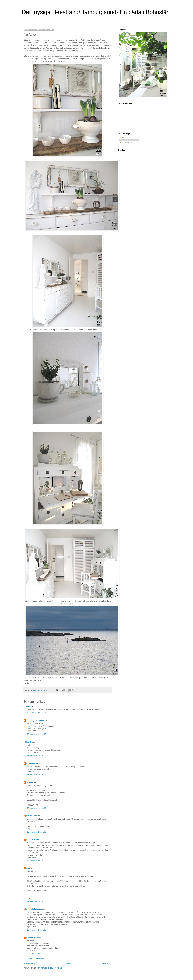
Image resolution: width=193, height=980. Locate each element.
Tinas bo (30, 782)
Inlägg (123, 138)
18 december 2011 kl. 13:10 (38, 861)
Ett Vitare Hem (32, 763)
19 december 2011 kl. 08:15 (38, 930)
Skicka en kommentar (35, 959)
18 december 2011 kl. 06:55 (38, 808)
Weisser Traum (33, 938)
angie (29, 706)
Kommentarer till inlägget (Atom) (49, 968)
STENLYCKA (32, 840)
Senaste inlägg (30, 964)
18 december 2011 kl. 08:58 (38, 832)
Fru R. (29, 742)
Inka (28, 868)
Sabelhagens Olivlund (35, 721)
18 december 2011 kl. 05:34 (38, 734)
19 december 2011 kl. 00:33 (38, 901)
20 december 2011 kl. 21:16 (38, 954)
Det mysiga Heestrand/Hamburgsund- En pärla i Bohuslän (96, 12)
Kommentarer (126, 142)
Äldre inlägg (107, 964)
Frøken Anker (32, 816)
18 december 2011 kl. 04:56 (38, 713)
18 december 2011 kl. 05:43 (38, 756)
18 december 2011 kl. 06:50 (38, 775)
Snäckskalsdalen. (34, 909)
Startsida (69, 964)
